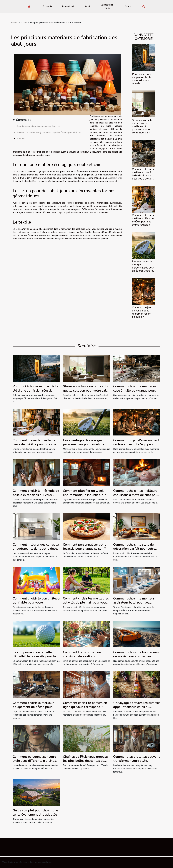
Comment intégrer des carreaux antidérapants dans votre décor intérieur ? (36, 549)
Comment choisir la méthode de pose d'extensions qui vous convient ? (36, 495)
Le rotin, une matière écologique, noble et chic (39, 126)
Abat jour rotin (115, 178)
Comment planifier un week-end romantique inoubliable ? (84, 493)
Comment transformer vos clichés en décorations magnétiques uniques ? (82, 656)
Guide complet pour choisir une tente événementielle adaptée (35, 812)
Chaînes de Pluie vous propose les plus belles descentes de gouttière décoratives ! (85, 761)
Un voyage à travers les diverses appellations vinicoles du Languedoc (137, 707)
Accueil (15, 23)
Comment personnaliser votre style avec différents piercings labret (34, 761)
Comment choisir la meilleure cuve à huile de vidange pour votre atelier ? (143, 174)
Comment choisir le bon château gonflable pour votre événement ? (36, 603)
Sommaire (24, 120)
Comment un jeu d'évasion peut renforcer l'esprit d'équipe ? (142, 312)
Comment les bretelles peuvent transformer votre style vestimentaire (136, 761)
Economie (47, 6)
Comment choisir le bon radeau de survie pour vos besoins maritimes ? (136, 656)
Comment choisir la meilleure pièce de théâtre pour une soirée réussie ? (143, 220)
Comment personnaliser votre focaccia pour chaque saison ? (85, 547)
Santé (87, 6)
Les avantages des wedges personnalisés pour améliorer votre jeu (143, 266)
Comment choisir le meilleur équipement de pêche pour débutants (33, 707)
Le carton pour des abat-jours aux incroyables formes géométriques (49, 132)
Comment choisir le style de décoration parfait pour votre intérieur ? (134, 549)
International (68, 6)
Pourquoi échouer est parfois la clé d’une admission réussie (142, 79)
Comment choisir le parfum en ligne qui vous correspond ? (85, 705)
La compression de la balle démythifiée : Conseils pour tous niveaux (36, 656)
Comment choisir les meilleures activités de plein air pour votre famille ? (86, 603)
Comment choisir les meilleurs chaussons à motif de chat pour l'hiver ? (136, 495)
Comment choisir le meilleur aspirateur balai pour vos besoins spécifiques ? (134, 603)
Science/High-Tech (107, 6)
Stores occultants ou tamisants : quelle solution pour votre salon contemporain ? (142, 126)
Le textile (22, 139)
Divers (128, 6)
